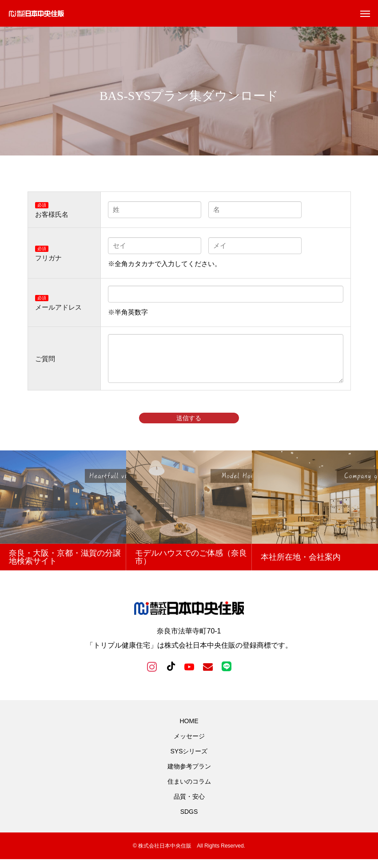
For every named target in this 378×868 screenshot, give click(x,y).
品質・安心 (189, 805)
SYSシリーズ (189, 760)
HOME (189, 730)
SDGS (189, 820)
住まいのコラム (189, 790)
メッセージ (189, 745)
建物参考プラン (189, 775)
